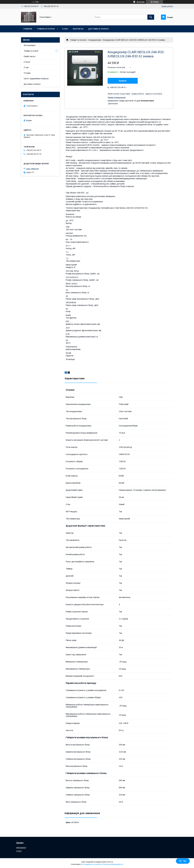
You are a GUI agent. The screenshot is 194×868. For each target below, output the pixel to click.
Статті (19, 851)
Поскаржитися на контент (92, 864)
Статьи (27, 62)
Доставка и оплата (98, 29)
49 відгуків (141, 2)
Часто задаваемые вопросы (36, 79)
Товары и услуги (46, 29)
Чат (183, 861)
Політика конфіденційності (113, 864)
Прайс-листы (30, 56)
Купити (123, 81)
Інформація (21, 848)
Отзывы (27, 73)
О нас (65, 29)
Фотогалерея (30, 45)
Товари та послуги (78, 40)
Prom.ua (110, 862)
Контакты (78, 29)
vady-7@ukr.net (32, 169)
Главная (28, 29)
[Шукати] (151, 17)
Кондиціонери (95, 40)
